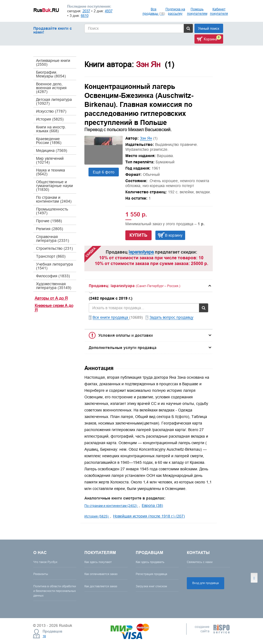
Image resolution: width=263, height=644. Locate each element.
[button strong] (149, 286)
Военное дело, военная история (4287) (51, 88)
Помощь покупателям (197, 11)
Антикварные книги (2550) (53, 62)
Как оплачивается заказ (101, 574)
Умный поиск (209, 28)
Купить (138, 235)
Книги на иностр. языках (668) (51, 129)
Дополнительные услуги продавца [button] (123, 348)
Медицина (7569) (52, 151)
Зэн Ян (146, 138)
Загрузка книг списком (151, 586)
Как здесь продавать (150, 562)
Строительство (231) (54, 248)
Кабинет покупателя (219, 11)
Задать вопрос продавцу (171, 317)
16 (44, 636)
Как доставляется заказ (101, 586)
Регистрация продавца (151, 574)
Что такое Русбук (45, 562)
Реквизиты (41, 574)
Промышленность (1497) (52, 211)
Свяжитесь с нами (200, 562)
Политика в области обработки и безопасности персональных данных (55, 591)
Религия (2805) (50, 229)
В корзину (174, 235)
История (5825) (50, 119)
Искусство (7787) (51, 111)
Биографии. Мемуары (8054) (51, 74)
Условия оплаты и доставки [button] (126, 335)
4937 (109, 11)
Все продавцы (154, 11)
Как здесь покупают (98, 562)
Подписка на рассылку (175, 11)
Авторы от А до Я (51, 298)
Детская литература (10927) (54, 101)
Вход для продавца (206, 583)
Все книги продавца (111, 317)
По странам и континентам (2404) (54, 199)
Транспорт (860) (51, 256)
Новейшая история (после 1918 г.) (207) (149, 516)
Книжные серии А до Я (54, 308)
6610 (85, 16)
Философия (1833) (53, 276)
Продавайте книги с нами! (53, 30)
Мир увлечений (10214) (50, 160)
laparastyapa (141, 252)
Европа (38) (152, 505)
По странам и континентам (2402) (111, 506)
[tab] (149, 286)
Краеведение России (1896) (49, 141)
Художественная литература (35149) (54, 286)
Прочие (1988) (49, 221)
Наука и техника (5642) (51, 172)
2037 (86, 11)
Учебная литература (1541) (54, 266)
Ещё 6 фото (104, 172)
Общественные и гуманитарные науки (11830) (54, 186)
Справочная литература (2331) (53, 239)
